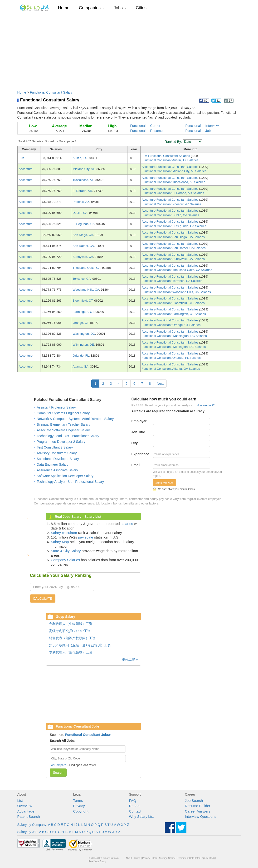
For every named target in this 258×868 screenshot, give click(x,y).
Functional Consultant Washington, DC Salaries (174, 336)
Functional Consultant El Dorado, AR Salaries (173, 193)
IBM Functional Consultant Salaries (166, 156)
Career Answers (198, 811)
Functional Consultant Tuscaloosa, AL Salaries (174, 182)
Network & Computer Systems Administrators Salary (75, 419)
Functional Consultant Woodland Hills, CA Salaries (176, 292)
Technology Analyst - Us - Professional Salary (70, 482)
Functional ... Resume (146, 131)
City (135, 443)
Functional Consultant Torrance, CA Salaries (172, 281)
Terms (78, 801)
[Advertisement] (129, 51)
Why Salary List (141, 816)
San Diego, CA (83, 235)
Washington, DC (84, 334)
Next (160, 384)
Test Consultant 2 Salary (55, 447)
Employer (139, 421)
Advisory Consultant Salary (57, 453)
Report (134, 806)
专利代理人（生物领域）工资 (71, 624)
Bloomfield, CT (83, 301)
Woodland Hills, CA (86, 290)
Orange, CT (80, 323)
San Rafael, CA (83, 246)
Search (58, 773)
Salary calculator (64, 533)
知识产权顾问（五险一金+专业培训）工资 (80, 645)
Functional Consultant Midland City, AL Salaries (174, 171)
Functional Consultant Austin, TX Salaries (170, 160)
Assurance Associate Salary (58, 470)
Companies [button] (92, 8)
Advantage (26, 811)
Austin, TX (80, 158)
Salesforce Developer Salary (58, 459)
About (129, 858)
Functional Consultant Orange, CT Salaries (171, 325)
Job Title (138, 432)
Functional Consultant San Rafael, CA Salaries (174, 248)
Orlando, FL (81, 356)
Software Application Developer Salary (65, 476)
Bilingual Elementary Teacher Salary (64, 424)
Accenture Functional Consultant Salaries (170, 167)
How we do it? (206, 405)
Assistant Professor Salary (56, 407)
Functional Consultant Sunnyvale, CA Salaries (173, 259)
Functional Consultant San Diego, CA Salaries (173, 237)
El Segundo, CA (84, 224)
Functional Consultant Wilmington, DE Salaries (174, 347)
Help (154, 858)
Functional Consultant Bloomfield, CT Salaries (173, 303)
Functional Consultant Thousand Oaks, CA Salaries (177, 270)
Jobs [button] (120, 8)
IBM (22, 158)
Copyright (81, 811)
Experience (140, 454)
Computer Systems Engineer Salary (63, 413)
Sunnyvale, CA (83, 257)
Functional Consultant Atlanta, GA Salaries (171, 369)
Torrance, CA (82, 279)
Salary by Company (32, 825)
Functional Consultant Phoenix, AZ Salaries (171, 204)
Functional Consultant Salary (51, 92)
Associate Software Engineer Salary (63, 430)
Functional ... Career (145, 126)
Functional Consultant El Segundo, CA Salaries (174, 226)
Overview (25, 806)
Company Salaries (66, 560)
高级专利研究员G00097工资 (70, 631)
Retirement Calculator (188, 858)
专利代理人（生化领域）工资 (71, 652)
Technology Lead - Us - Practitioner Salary (68, 436)
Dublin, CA (80, 213)
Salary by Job (27, 832)
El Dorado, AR (82, 191)
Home (66, 8)
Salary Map (60, 542)
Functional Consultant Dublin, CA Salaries (170, 215)
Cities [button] (143, 8)
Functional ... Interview (202, 126)
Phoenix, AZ (81, 202)
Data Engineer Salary (53, 464)
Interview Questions (201, 816)
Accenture (26, 169)
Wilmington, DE (83, 345)
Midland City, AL (84, 169)
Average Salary (167, 858)
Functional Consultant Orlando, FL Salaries (171, 358)
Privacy (79, 806)
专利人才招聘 (209, 858)
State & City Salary (66, 551)
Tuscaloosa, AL (83, 180)
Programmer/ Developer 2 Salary (61, 442)
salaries (127, 524)
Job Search (194, 801)
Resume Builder (198, 806)
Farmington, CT (83, 312)
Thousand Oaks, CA (86, 268)
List (20, 801)
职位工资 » (130, 659)
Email (136, 465)
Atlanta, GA (80, 367)
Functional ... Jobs (199, 131)
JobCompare (58, 765)
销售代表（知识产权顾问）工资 (72, 638)
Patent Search (29, 816)
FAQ (133, 801)
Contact (135, 811)
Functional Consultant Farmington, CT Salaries (174, 314)
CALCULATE (43, 599)
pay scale (85, 537)
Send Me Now (164, 483)
